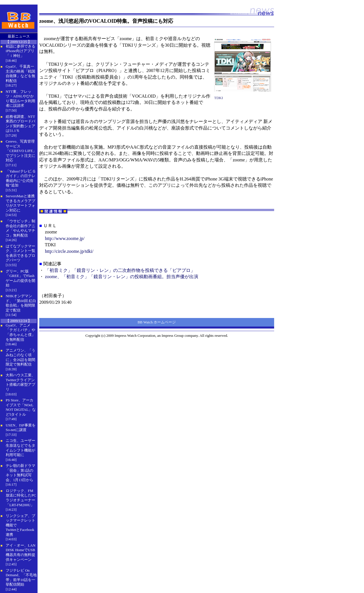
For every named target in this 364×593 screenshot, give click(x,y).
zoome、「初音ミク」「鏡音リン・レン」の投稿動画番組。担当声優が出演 (122, 277)
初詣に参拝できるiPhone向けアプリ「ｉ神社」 (20, 51)
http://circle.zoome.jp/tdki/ (69, 251)
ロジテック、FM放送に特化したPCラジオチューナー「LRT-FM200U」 (21, 498)
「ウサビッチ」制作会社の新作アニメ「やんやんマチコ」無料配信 (20, 228)
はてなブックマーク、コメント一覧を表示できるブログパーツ (20, 253)
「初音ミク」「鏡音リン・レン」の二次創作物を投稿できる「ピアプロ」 (120, 270)
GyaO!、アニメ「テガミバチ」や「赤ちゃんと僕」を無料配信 (20, 332)
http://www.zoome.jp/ (65, 238)
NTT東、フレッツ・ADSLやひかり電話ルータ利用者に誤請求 (20, 99)
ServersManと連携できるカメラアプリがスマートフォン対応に (20, 203)
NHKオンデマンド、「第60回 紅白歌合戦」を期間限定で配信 (21, 303)
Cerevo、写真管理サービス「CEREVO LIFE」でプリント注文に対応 (21, 151)
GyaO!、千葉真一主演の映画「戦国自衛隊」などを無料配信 (20, 74)
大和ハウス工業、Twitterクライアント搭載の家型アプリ (20, 382)
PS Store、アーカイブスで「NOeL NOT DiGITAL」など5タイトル (21, 407)
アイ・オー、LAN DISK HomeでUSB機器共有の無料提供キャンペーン (21, 552)
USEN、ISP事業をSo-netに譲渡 (21, 428)
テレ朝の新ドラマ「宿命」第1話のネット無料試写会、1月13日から (20, 473)
